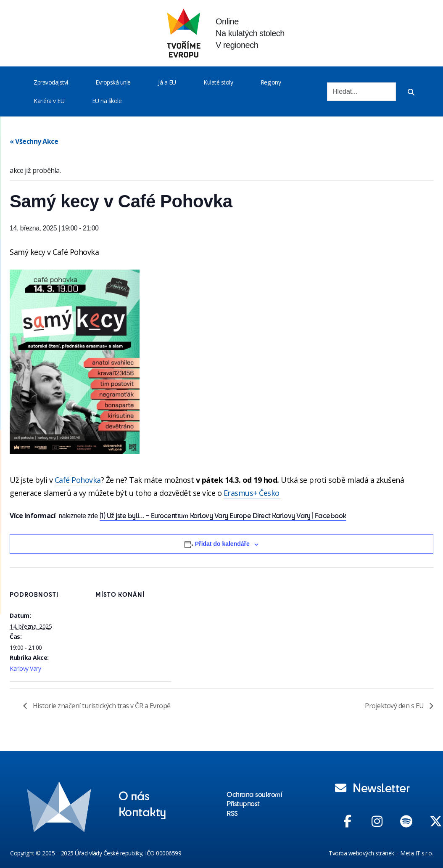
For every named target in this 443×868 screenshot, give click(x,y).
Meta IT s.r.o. (417, 853)
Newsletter (372, 787)
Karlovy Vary (25, 668)
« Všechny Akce (34, 141)
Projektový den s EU (395, 706)
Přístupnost (243, 803)
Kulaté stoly (218, 82)
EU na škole (107, 101)
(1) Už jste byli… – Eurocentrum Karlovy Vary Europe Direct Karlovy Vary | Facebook (223, 515)
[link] (78, 480)
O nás (134, 795)
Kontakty (142, 811)
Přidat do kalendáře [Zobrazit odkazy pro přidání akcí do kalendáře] (222, 544)
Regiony (271, 82)
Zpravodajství (51, 82)
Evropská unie (113, 82)
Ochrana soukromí (254, 794)
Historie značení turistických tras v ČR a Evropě (101, 706)
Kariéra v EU (49, 101)
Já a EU (167, 82)
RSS (232, 813)
